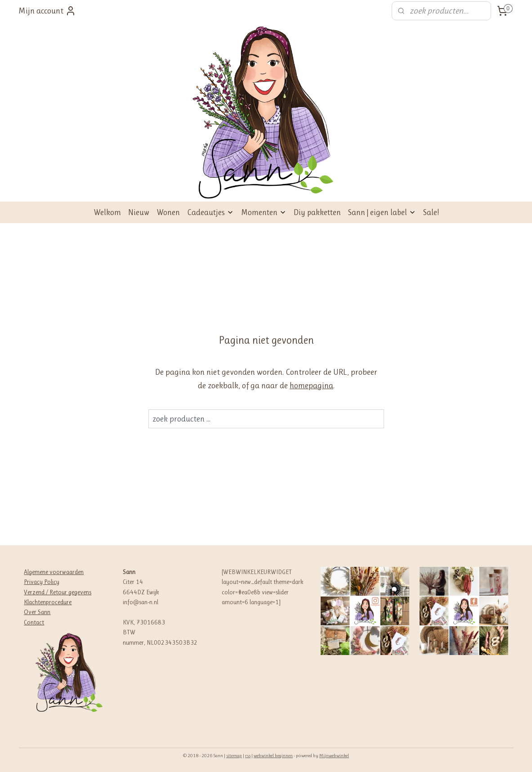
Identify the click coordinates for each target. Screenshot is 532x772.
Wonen (168, 212)
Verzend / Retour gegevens (58, 592)
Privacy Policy (42, 582)
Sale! (431, 212)
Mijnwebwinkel (334, 756)
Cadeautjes (210, 212)
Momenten (264, 212)
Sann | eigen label (382, 212)
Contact (34, 622)
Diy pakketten (317, 212)
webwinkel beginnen (273, 756)
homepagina (311, 386)
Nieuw (139, 212)
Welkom (107, 212)
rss (248, 756)
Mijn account (47, 11)
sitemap (234, 756)
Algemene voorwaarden (54, 572)
